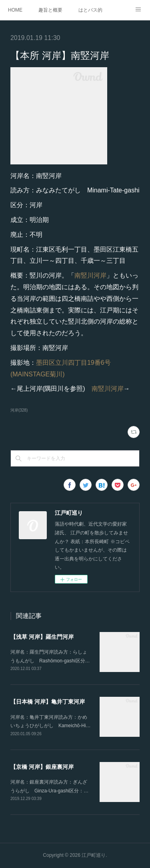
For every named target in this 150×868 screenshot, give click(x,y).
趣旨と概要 (50, 10)
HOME (15, 10)
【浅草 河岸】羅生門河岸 (42, 637)
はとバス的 (90, 10)
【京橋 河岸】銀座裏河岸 (42, 767)
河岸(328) (19, 410)
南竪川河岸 (90, 275)
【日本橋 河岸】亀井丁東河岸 (48, 702)
